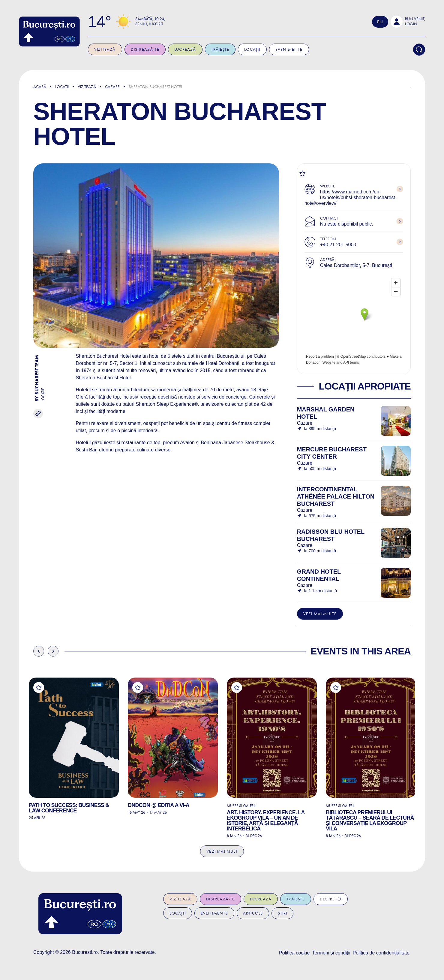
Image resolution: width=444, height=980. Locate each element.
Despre (331, 899)
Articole (253, 913)
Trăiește (233, 49)
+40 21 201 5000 (338, 245)
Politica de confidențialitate (381, 953)
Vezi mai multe (320, 614)
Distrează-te (157, 49)
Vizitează (117, 49)
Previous (39, 651)
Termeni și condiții (331, 953)
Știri (282, 913)
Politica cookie (294, 953)
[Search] (419, 50)
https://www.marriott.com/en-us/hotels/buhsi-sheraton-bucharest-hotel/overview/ (351, 197)
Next (53, 651)
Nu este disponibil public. (347, 224)
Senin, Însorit (162, 24)
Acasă (40, 87)
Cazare (112, 87)
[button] (408, 22)
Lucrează (198, 49)
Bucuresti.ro (85, 952)
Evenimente (301, 49)
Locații (265, 49)
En (380, 22)
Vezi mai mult (222, 851)
